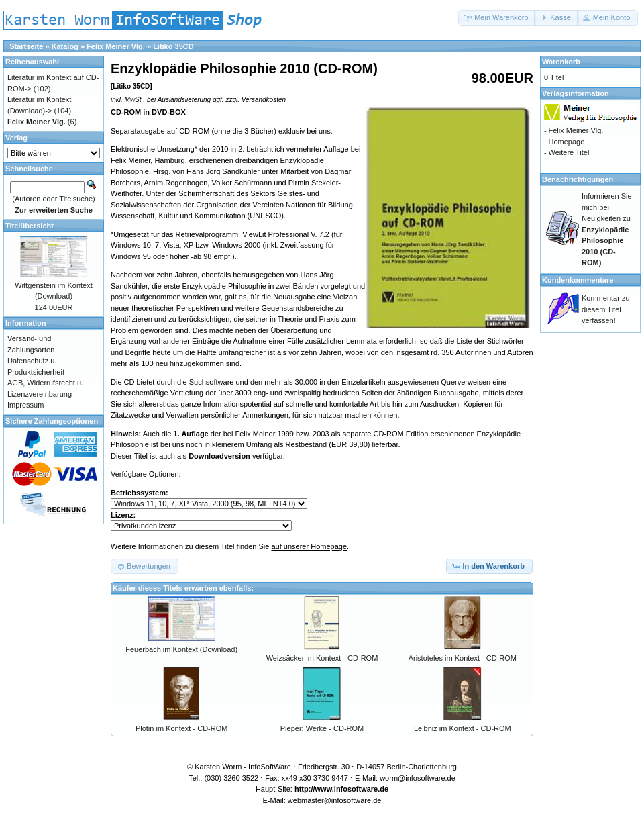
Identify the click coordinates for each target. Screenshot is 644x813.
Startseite (26, 46)
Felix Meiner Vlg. (116, 46)
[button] (497, 18)
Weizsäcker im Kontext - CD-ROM (322, 658)
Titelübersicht (30, 226)
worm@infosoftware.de (418, 778)
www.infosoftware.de (352, 789)
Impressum (25, 405)
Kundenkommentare (578, 280)
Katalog (65, 46)
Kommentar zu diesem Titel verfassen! (606, 309)
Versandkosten (264, 100)
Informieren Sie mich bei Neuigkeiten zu (607, 229)
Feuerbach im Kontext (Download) (181, 649)
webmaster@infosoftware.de (335, 800)
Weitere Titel (569, 152)
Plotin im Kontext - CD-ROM (182, 728)
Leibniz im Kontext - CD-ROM (463, 728)
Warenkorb (561, 62)
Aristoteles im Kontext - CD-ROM (463, 658)
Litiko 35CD (173, 46)
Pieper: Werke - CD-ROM (322, 728)
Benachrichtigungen (578, 179)
